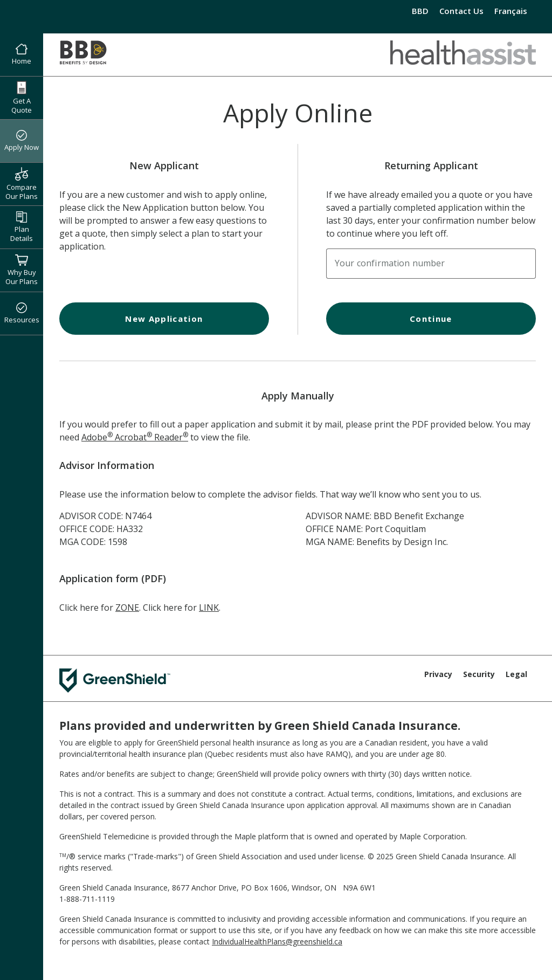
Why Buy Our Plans (22, 270)
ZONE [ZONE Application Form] (127, 608)
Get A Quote (22, 98)
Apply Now (22, 141)
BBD (420, 11)
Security (479, 674)
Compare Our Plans (22, 184)
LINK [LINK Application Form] (209, 608)
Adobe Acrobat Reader (135, 437)
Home (22, 55)
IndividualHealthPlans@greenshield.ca (277, 941)
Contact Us (461, 11)
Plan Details (22, 227)
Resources (22, 314)
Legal (516, 674)
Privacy (438, 674)
